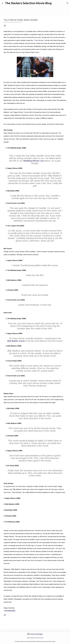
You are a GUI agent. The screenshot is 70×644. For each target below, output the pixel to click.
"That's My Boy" (39, 40)
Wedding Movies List (33, 161)
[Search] (54, 3)
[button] (5, 26)
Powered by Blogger (35, 634)
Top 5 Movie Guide (10, 611)
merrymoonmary (39, 638)
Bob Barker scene (16, 341)
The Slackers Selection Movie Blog (28, 3)
